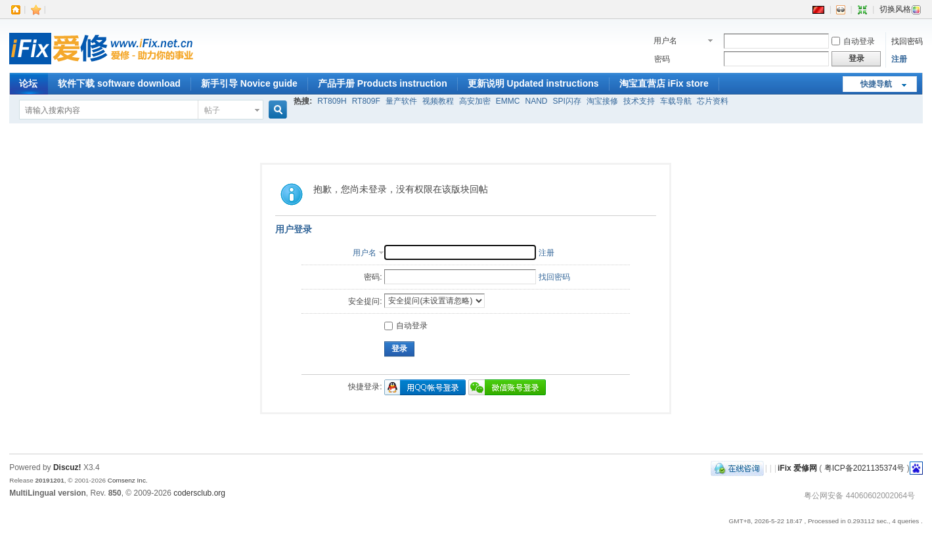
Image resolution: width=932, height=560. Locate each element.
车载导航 (676, 101)
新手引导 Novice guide (249, 83)
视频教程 (438, 101)
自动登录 (853, 41)
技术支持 (639, 101)
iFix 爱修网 (797, 468)
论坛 (28, 83)
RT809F (366, 101)
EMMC (508, 101)
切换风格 (900, 9)
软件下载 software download (119, 83)
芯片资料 (713, 101)
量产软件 (401, 101)
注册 (899, 59)
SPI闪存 (566, 101)
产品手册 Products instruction (383, 83)
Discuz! (67, 467)
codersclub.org (199, 493)
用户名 (665, 41)
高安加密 (475, 101)
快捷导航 (876, 84)
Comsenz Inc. (128, 480)
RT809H (332, 101)
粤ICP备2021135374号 (865, 468)
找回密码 (907, 41)
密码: (373, 277)
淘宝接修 (602, 101)
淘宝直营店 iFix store (664, 83)
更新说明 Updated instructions (533, 83)
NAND (536, 101)
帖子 (212, 110)
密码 (662, 59)
